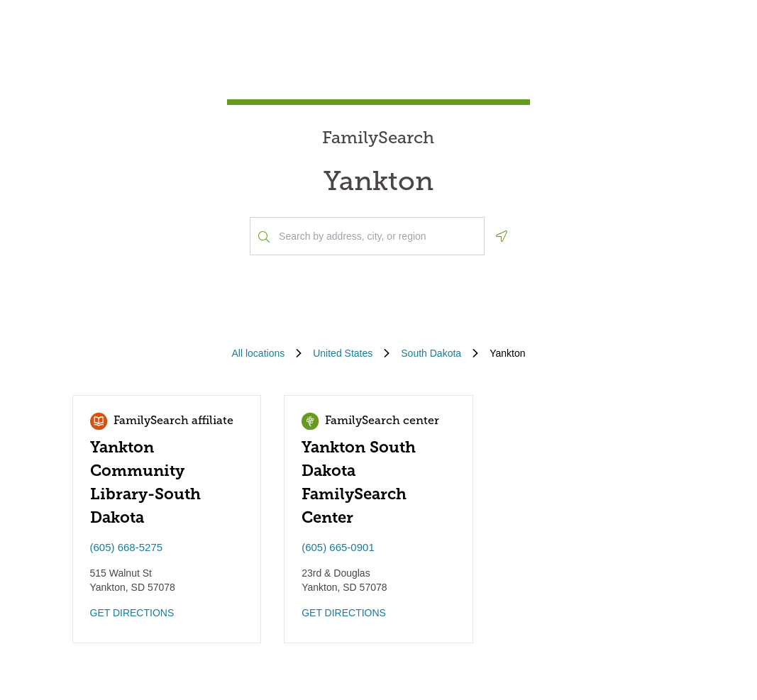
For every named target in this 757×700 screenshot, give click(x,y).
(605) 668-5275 (127, 547)
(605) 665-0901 (338, 547)
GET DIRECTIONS (132, 613)
